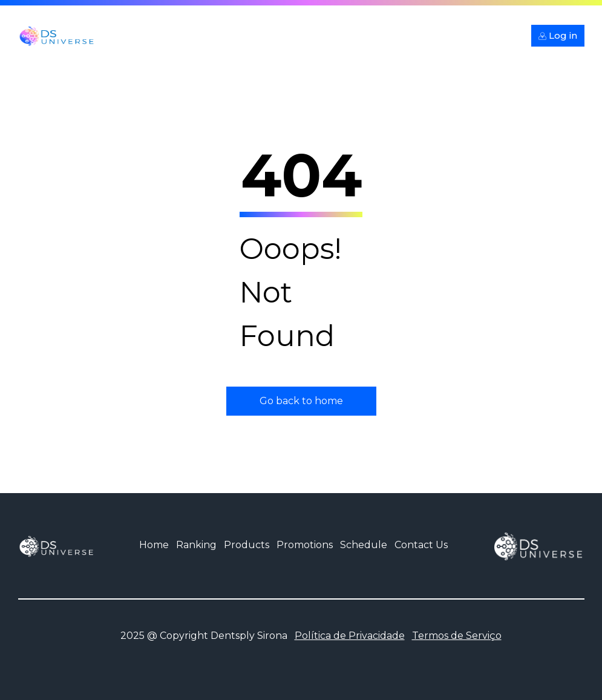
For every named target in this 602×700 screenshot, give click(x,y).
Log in (558, 35)
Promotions (305, 545)
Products (247, 545)
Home (154, 545)
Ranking (196, 545)
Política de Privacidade (350, 636)
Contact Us (421, 545)
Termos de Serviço (457, 636)
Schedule (364, 545)
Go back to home (301, 401)
